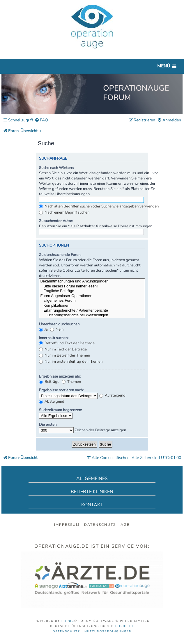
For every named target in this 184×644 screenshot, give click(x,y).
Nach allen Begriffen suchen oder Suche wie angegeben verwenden (99, 206)
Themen (71, 382)
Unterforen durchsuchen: (60, 324)
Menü (164, 66)
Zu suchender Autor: (56, 221)
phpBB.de (125, 626)
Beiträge (49, 382)
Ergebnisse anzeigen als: (60, 376)
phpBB (68, 621)
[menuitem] (41, 120)
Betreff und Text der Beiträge (67, 343)
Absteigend (52, 402)
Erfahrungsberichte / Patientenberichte (92, 311)
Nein (57, 329)
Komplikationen (92, 306)
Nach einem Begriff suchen (64, 212)
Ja (43, 329)
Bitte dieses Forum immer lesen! (92, 286)
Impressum (67, 525)
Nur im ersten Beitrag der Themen (71, 362)
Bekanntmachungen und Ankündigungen (92, 281)
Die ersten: (48, 425)
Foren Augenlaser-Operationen (92, 296)
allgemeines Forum (92, 301)
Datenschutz (100, 525)
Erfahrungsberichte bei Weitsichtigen (92, 315)
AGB (125, 525)
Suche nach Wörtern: (56, 168)
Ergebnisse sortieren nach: (61, 390)
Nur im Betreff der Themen (64, 355)
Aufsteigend (112, 395)
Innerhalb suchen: (54, 338)
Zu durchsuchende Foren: (60, 255)
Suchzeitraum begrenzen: (60, 410)
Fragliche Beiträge (92, 291)
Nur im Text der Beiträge (63, 349)
